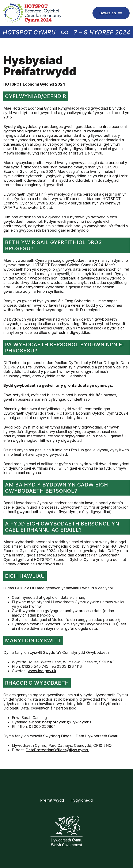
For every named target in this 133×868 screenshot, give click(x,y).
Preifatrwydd (52, 800)
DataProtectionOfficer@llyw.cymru (58, 750)
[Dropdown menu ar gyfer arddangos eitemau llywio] (111, 13)
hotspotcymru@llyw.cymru (66, 722)
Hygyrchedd (82, 800)
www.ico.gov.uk (42, 671)
